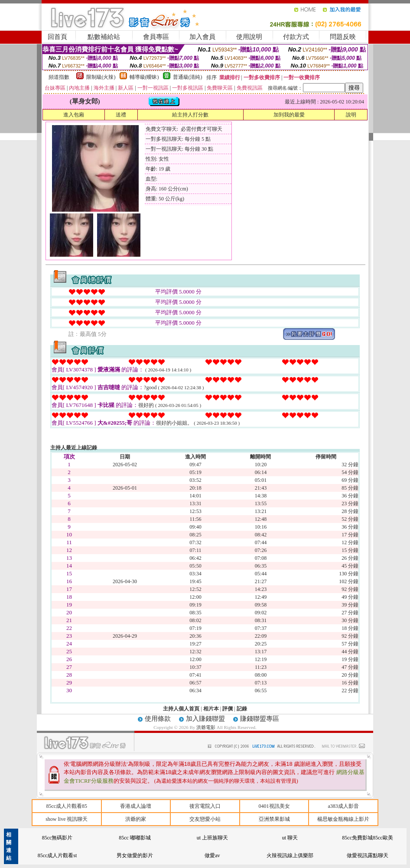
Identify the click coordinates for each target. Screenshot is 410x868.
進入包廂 (74, 115)
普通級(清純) (188, 77)
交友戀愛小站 (205, 819)
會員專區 (156, 37)
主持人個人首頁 (181, 709)
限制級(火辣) (101, 77)
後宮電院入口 (205, 806)
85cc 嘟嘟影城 (135, 838)
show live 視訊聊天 (67, 819)
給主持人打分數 (190, 115)
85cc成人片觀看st (57, 855)
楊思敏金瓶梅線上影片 (343, 819)
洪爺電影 (207, 727)
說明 (351, 115)
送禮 (121, 115)
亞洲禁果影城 (274, 819)
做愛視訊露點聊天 (368, 855)
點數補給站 (104, 37)
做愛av (212, 855)
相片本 (211, 709)
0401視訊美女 (274, 806)
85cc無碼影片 (57, 838)
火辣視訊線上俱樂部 (290, 855)
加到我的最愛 (289, 115)
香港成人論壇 (136, 806)
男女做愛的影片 (135, 855)
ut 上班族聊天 (212, 838)
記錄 (242, 709)
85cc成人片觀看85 (67, 806)
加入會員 (202, 37)
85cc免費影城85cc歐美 (367, 838)
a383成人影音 (343, 806)
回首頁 (57, 37)
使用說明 (249, 37)
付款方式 (296, 37)
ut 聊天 (290, 838)
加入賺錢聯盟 (205, 719)
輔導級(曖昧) (144, 77)
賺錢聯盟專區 (260, 719)
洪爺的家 (136, 819)
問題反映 (343, 37)
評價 (228, 709)
